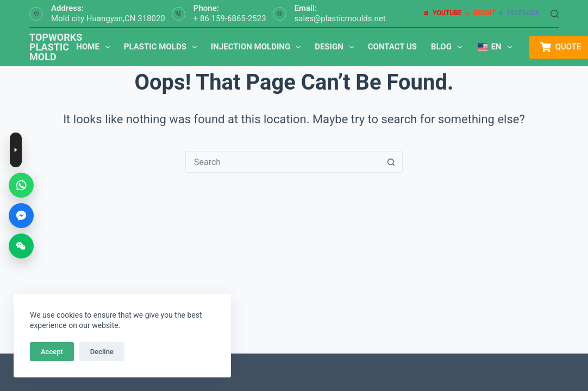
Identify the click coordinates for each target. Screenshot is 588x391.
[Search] (555, 14)
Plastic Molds (162, 47)
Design (336, 47)
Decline (102, 352)
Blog (449, 47)
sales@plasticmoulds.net (340, 18)
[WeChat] (21, 246)
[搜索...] (283, 162)
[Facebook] (519, 14)
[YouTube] (443, 14)
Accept (52, 352)
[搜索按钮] (391, 162)
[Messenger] (21, 216)
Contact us (392, 47)
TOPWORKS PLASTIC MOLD (56, 47)
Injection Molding (258, 47)
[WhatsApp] (21, 185)
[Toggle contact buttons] (16, 150)
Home (95, 47)
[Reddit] (480, 14)
